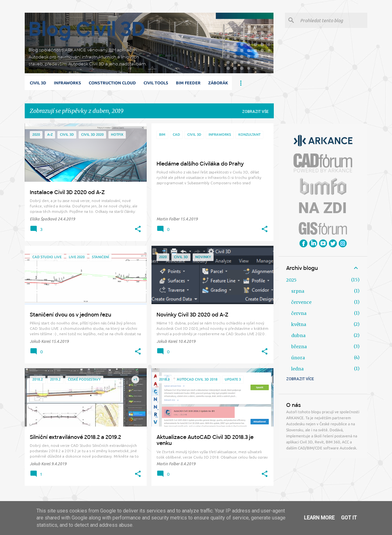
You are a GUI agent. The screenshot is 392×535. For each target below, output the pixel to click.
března (299, 347)
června (299, 313)
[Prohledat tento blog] (332, 20)
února (298, 358)
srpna (298, 291)
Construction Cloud (112, 83)
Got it (349, 518)
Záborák (218, 83)
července (301, 302)
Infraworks (67, 83)
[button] (138, 229)
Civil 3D (38, 83)
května (299, 324)
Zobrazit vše (255, 112)
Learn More (319, 518)
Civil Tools (156, 83)
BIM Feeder (188, 83)
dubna (298, 336)
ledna (297, 369)
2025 (291, 280)
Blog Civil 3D (87, 29)
